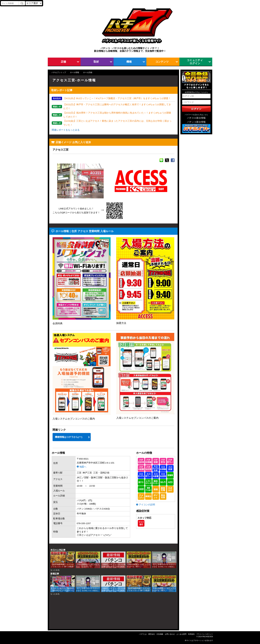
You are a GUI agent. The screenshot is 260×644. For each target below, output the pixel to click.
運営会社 (152, 634)
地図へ (83, 467)
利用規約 (191, 634)
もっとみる (55, 570)
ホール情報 (75, 72)
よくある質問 (181, 634)
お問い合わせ (170, 634)
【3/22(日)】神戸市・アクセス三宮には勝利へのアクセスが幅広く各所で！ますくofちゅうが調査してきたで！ (117, 107)
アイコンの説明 (147, 505)
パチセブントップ (59, 72)
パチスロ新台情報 (196, 118)
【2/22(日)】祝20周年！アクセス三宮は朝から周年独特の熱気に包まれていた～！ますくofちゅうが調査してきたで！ (117, 115)
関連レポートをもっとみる (66, 130)
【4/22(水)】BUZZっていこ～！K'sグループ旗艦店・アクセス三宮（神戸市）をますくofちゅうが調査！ (117, 98)
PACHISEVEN (208, 637)
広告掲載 (160, 634)
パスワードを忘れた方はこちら (196, 115)
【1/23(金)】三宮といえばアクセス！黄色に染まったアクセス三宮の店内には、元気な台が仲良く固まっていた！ (117, 123)
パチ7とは (143, 634)
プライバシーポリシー (205, 634)
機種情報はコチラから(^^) (69, 437)
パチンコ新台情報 (196, 122)
